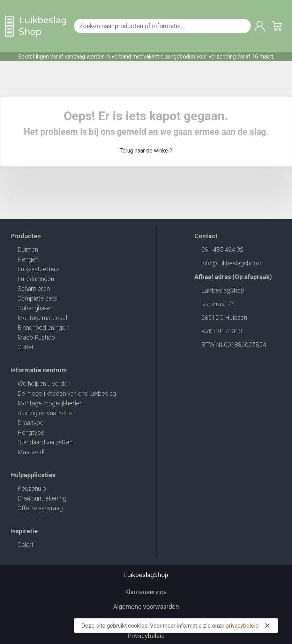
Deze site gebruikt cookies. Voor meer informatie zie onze (177, 626)
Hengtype (31, 432)
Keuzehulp (32, 488)
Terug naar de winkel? (146, 151)
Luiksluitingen (36, 279)
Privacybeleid (146, 636)
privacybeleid (242, 626)
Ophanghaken (36, 308)
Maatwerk (31, 452)
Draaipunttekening (42, 498)
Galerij (26, 545)
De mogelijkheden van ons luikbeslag (67, 393)
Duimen (28, 250)
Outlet (26, 347)
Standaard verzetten (45, 442)
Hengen (28, 259)
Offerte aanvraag (40, 508)
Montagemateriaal (42, 318)
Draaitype (31, 423)
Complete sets (37, 298)
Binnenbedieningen (43, 328)
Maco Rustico (36, 337)
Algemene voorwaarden (146, 607)
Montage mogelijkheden (50, 403)
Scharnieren (34, 289)
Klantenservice (146, 592)
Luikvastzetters (38, 269)
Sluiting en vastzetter (46, 413)
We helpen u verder (44, 384)
